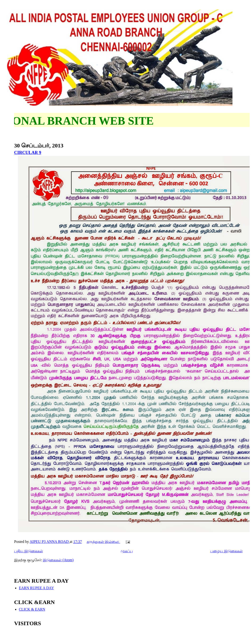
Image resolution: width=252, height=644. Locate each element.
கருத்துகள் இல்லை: (103, 542)
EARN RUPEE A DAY (36, 588)
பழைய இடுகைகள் (226, 551)
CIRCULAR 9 (28, 152)
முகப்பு (127, 551)
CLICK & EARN (32, 609)
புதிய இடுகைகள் (28, 551)
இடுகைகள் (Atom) (58, 560)
